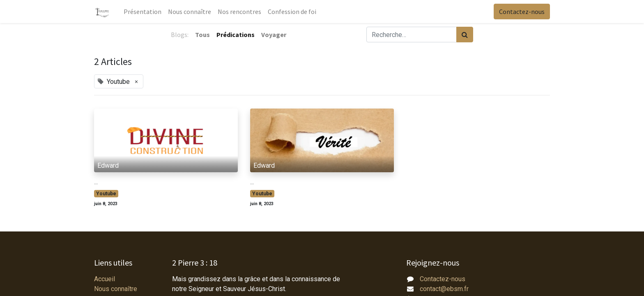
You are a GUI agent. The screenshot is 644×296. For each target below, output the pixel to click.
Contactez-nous (522, 12)
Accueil (105, 279)
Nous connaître (116, 289)
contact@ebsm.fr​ (444, 289)
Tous (202, 35)
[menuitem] (143, 12)
